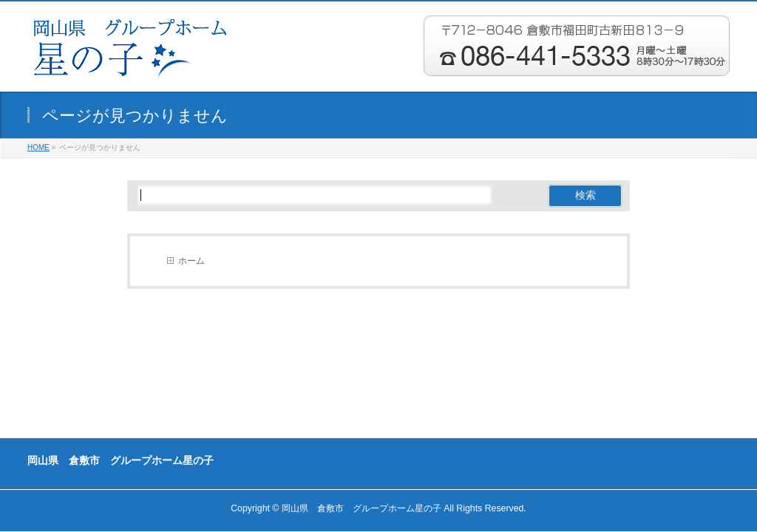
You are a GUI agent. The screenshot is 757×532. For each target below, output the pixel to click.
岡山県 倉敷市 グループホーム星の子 (361, 508)
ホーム (191, 261)
